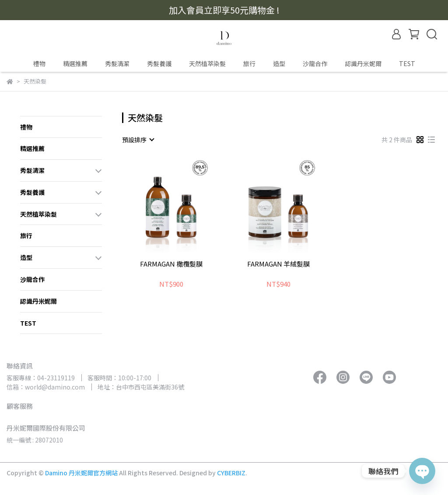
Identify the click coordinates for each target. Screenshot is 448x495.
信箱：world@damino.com (46, 387)
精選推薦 (75, 63)
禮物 (39, 63)
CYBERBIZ (231, 473)
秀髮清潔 (117, 63)
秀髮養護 (159, 63)
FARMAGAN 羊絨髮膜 (278, 264)
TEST (407, 63)
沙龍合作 (315, 63)
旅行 (249, 63)
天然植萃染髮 (207, 63)
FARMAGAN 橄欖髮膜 (171, 264)
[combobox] (138, 140)
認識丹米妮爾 (363, 63)
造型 (279, 63)
